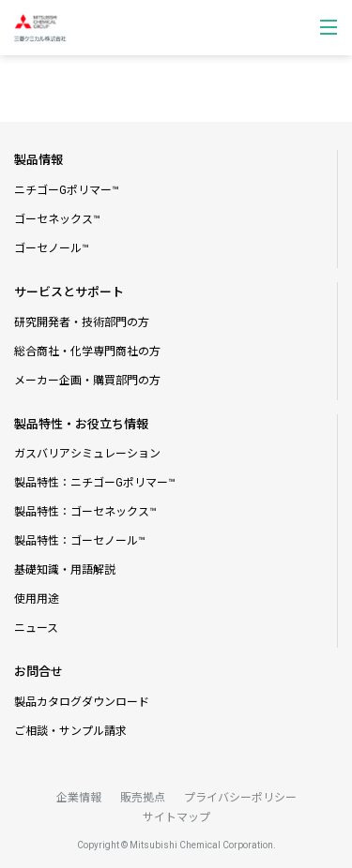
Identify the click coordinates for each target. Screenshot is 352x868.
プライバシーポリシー (240, 798)
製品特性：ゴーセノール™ (80, 541)
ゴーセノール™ (52, 248)
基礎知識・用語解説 (65, 570)
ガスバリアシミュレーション (87, 454)
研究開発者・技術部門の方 (82, 322)
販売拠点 (143, 798)
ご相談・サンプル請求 (70, 731)
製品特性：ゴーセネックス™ (85, 512)
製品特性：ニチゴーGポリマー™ (95, 483)
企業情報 (79, 798)
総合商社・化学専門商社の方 (87, 352)
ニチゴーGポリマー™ (67, 190)
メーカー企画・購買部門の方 (87, 381)
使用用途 (37, 599)
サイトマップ (176, 817)
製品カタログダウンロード (82, 702)
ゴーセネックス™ (57, 219)
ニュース (36, 628)
